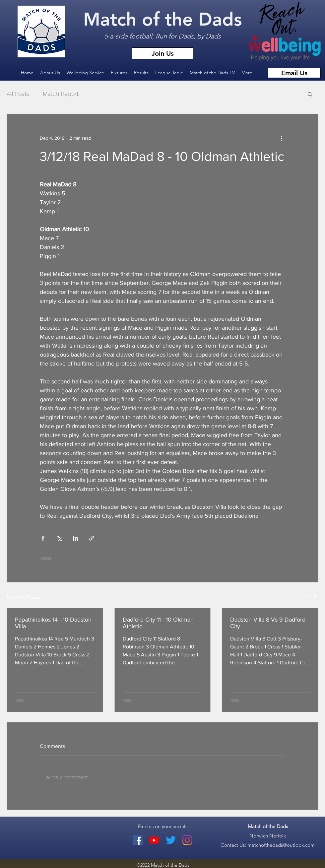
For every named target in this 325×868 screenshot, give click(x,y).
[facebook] (138, 840)
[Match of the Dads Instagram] (187, 840)
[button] (310, 94)
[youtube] (154, 840)
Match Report (61, 94)
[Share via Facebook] (43, 538)
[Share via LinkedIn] (75, 538)
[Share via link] (92, 538)
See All (311, 596)
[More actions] (281, 138)
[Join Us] (162, 53)
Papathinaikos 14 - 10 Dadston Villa (53, 623)
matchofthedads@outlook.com (281, 845)
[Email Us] (294, 73)
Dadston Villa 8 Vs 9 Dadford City (268, 623)
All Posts (18, 94)
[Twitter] (171, 840)
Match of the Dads (162, 19)
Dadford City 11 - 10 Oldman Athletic (158, 623)
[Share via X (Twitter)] (59, 538)
